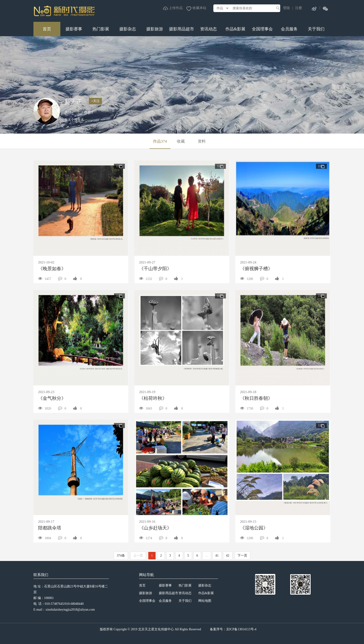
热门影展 (101, 29)
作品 (160, 141)
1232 (146, 279)
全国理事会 (262, 29)
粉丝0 (88, 112)
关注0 (69, 112)
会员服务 (289, 29)
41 (217, 556)
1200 (247, 279)
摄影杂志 (128, 29)
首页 (47, 29)
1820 (45, 409)
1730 (247, 409)
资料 (202, 141)
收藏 (181, 141)
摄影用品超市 (182, 29)
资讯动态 (208, 29)
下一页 (242, 556)
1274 (146, 538)
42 (228, 556)
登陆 (286, 8)
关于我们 (316, 29)
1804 (45, 538)
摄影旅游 (155, 29)
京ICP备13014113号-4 (241, 629)
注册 (299, 8)
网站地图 (205, 601)
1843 (146, 409)
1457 (45, 279)
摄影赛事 (74, 29)
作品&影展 (235, 29)
